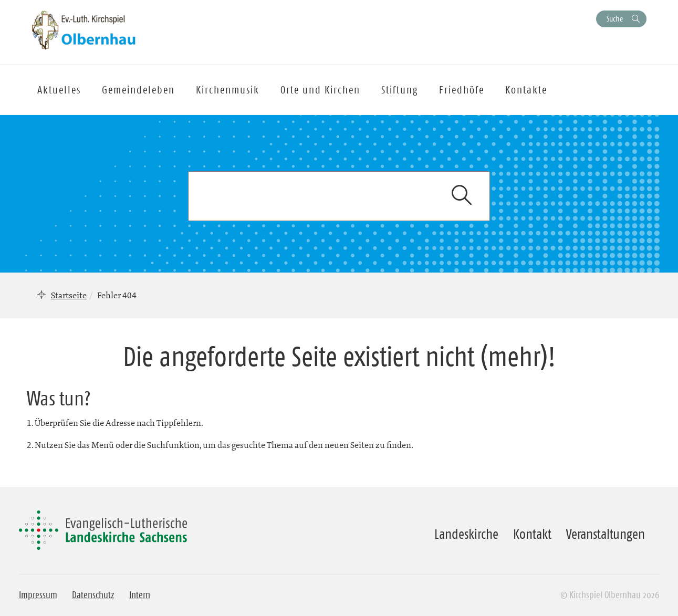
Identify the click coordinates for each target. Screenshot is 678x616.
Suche (615, 19)
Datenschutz (93, 595)
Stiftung (400, 90)
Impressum (38, 595)
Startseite (69, 295)
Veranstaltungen (606, 534)
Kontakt (532, 534)
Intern (140, 595)
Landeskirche (466, 534)
